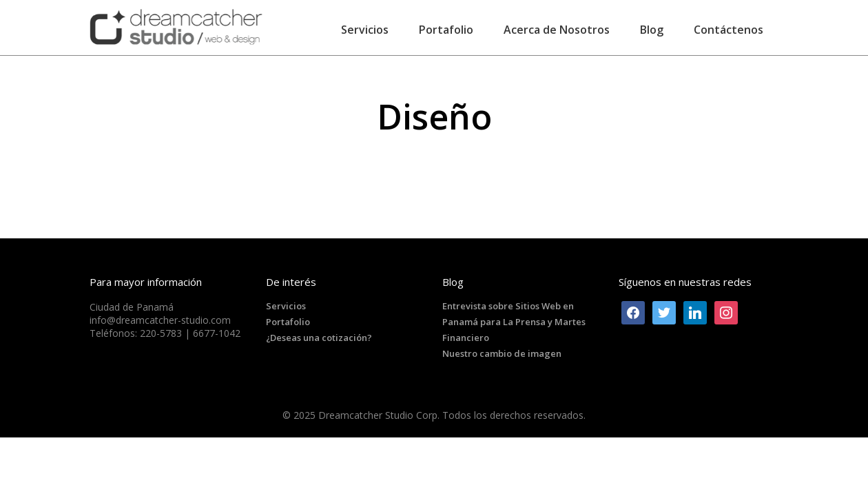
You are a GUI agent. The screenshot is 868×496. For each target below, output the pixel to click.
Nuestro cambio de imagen (502, 353)
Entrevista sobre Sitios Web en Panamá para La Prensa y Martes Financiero (514, 322)
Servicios (286, 306)
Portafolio (288, 322)
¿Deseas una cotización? (319, 338)
